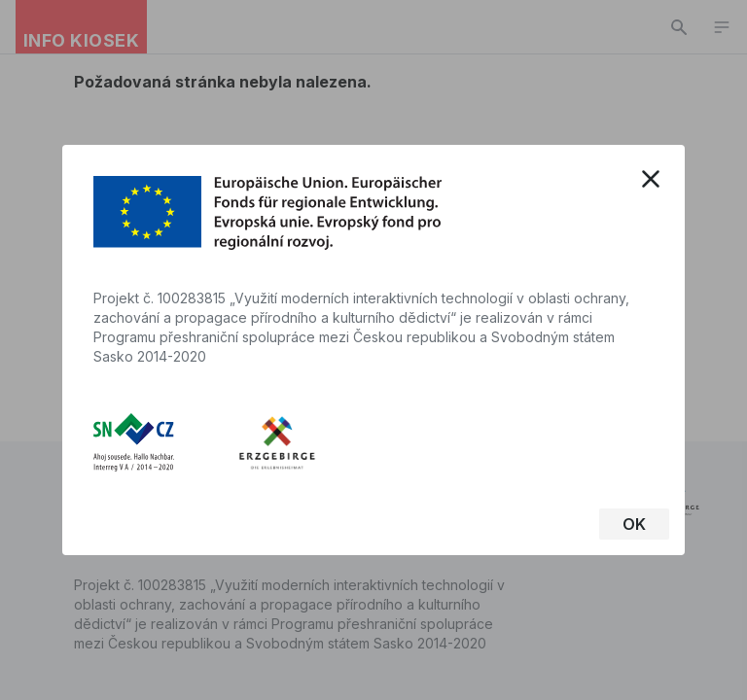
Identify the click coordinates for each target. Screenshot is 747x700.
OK (634, 524)
